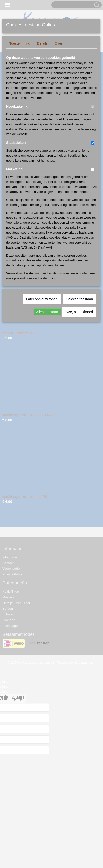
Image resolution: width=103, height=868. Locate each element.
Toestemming (20, 43)
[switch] (93, 107)
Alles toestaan (47, 312)
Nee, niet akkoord (79, 312)
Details (42, 43)
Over (58, 43)
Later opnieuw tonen (42, 299)
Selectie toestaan (80, 299)
